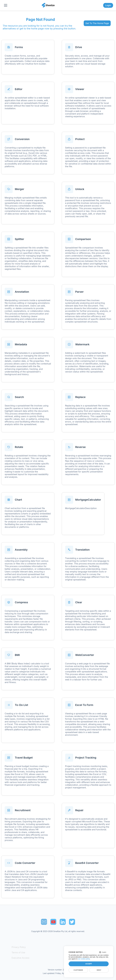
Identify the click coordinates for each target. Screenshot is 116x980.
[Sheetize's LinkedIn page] (63, 922)
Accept (89, 964)
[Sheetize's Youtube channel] (53, 922)
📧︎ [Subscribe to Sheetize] (44, 922)
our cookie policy (84, 959)
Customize (78, 970)
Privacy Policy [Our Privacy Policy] (19, 947)
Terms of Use (18, 952)
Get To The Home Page (97, 23)
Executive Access (20, 958)
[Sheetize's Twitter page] (72, 922)
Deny (99, 970)
